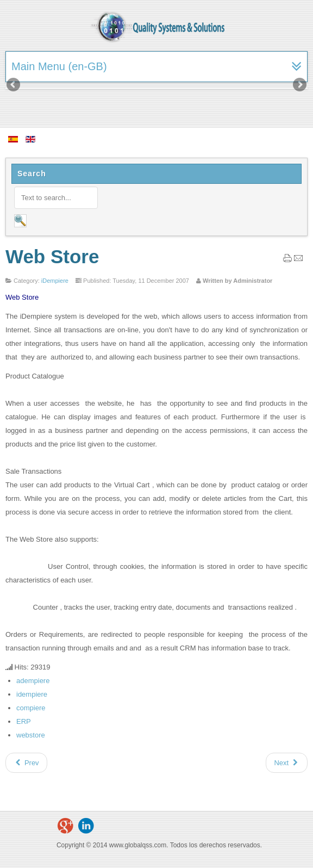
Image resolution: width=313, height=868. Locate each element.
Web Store (52, 256)
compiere (31, 708)
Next (299, 85)
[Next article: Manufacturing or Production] (287, 763)
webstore (31, 735)
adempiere (33, 681)
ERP (24, 721)
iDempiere (55, 281)
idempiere (32, 694)
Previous (14, 85)
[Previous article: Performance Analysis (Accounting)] (26, 763)
